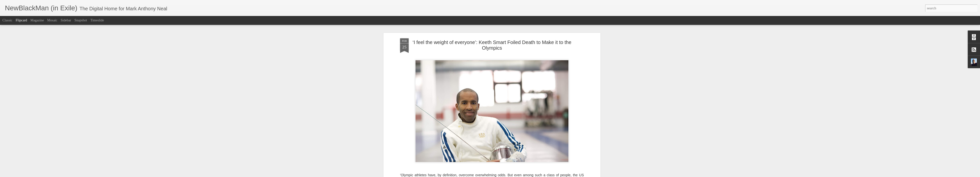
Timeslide (97, 20)
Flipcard (21, 20)
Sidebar (66, 20)
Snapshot (81, 20)
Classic (7, 20)
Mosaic (52, 20)
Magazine (37, 20)
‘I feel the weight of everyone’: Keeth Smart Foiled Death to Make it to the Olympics (492, 45)
